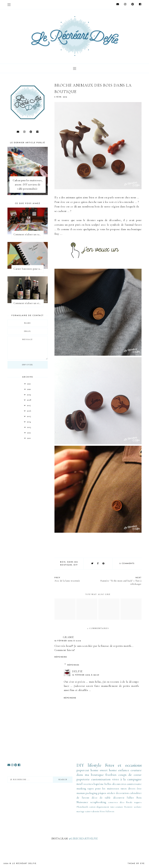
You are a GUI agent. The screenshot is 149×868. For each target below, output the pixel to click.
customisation (101, 779)
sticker (111, 793)
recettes (88, 784)
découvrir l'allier (124, 798)
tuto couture (117, 807)
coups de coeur (130, 775)
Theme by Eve (136, 864)
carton (92, 807)
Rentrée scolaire (133, 807)
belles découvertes (115, 784)
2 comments (127, 564)
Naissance (82, 802)
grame (68, 637)
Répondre (61, 657)
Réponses (73, 665)
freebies (111, 775)
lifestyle (95, 765)
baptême (99, 784)
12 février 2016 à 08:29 (86, 675)
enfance (124, 770)
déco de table (101, 798)
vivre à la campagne (127, 779)
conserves (113, 802)
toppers (138, 802)
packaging (92, 793)
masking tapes (85, 788)
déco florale (126, 802)
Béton (102, 811)
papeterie (83, 779)
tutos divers (128, 788)
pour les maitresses (107, 788)
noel (80, 784)
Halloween (110, 811)
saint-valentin (92, 811)
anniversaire (134, 784)
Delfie (77, 671)
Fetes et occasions (123, 765)
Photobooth (82, 807)
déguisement (103, 807)
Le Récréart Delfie (24, 864)
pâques (102, 793)
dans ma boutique (90, 775)
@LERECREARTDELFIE (83, 839)
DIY (76, 565)
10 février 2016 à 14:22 (68, 641)
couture (136, 770)
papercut (83, 770)
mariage (81, 811)
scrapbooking (98, 802)
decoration (122, 793)
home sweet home (104, 770)
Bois (63, 562)
